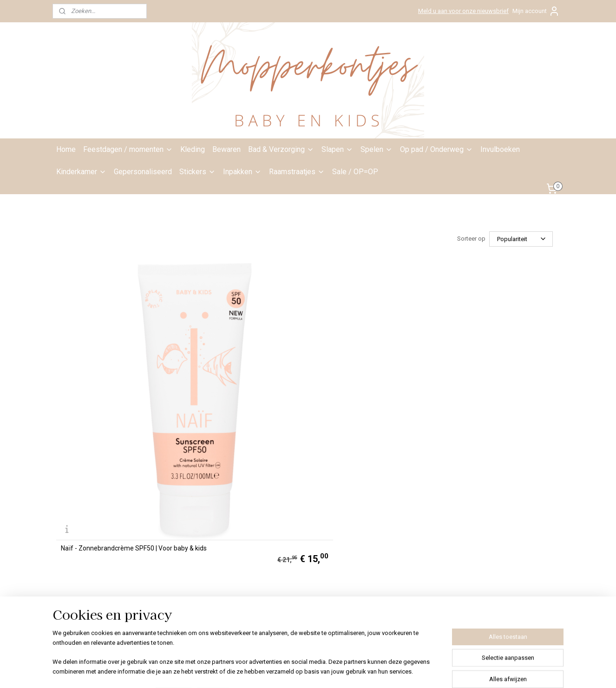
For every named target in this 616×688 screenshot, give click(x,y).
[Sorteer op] (521, 239)
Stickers (197, 172)
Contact (272, 466)
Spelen (377, 149)
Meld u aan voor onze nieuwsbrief (463, 11)
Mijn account (536, 11)
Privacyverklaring (286, 508)
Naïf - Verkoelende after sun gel (235, 392)
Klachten (273, 539)
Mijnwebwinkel (407, 671)
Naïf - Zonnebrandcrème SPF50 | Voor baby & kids (109, 390)
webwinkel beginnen (328, 671)
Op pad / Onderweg (436, 149)
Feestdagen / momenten (128, 149)
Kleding (193, 149)
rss (295, 671)
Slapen (337, 149)
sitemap (277, 671)
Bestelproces (280, 518)
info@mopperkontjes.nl (216, 466)
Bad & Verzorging (281, 149)
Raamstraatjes (297, 172)
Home (66, 149)
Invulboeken (500, 149)
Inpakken (242, 172)
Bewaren (226, 149)
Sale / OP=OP (355, 172)
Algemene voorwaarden (297, 497)
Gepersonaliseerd (143, 172)
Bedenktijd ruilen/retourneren (304, 528)
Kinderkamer (81, 172)
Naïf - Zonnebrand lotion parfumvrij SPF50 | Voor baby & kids (368, 390)
